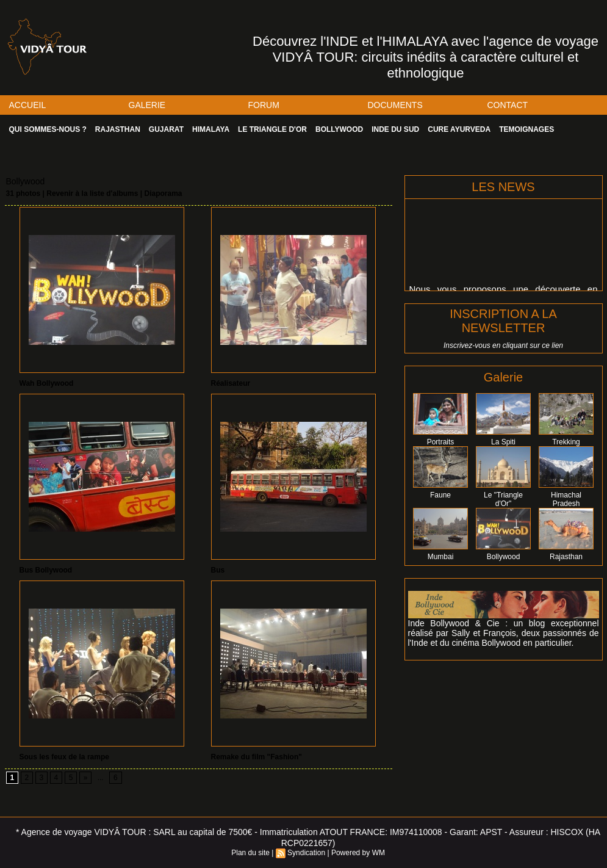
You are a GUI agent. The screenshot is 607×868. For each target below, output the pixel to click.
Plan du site (250, 853)
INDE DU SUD (395, 129)
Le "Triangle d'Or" (503, 499)
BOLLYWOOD (339, 129)
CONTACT (508, 105)
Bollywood (504, 557)
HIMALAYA (211, 129)
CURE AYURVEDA (459, 129)
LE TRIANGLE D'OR (272, 129)
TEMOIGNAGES (526, 129)
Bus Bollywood (46, 570)
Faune (440, 495)
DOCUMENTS (395, 105)
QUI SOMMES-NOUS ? (48, 129)
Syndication (306, 853)
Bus (218, 570)
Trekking (566, 442)
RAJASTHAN (118, 129)
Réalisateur (231, 383)
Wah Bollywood (47, 383)
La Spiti (503, 442)
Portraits (441, 442)
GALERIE (147, 105)
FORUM (264, 105)
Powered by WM (358, 853)
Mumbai (441, 557)
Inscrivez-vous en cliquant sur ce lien (503, 345)
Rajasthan (566, 557)
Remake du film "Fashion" (257, 757)
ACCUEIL (28, 105)
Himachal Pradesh (566, 499)
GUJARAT (166, 129)
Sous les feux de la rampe (64, 757)
